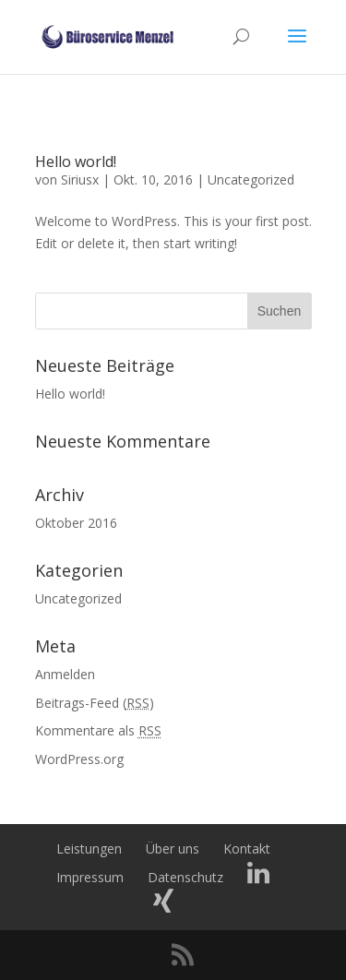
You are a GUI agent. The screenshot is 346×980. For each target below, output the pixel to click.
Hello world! (76, 161)
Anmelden (65, 674)
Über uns (173, 849)
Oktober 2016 (76, 523)
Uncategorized (251, 179)
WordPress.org (79, 759)
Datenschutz (185, 877)
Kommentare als (98, 730)
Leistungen (89, 849)
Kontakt (247, 849)
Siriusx (80, 179)
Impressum (90, 877)
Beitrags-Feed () (95, 703)
